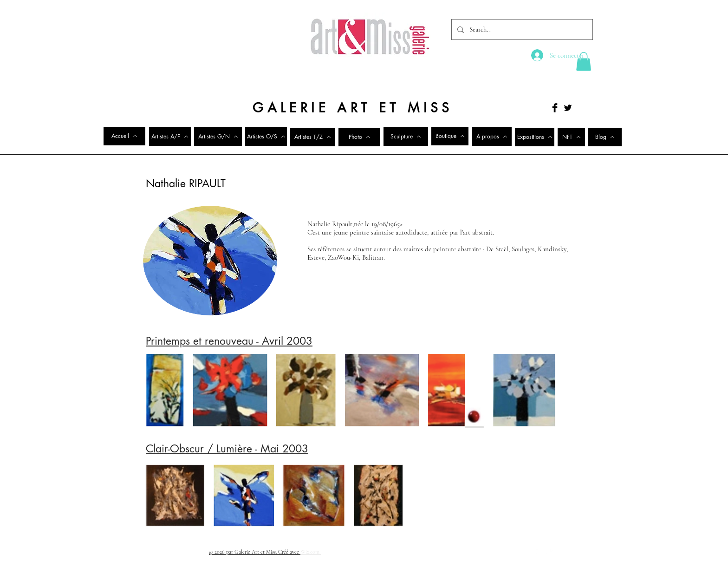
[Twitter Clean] (549, 551)
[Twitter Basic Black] (568, 108)
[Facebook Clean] (537, 551)
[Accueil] (124, 136)
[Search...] (521, 29)
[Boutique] (450, 136)
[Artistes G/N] (218, 137)
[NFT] (571, 137)
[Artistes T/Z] (312, 137)
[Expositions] (535, 137)
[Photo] (359, 137)
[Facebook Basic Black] (555, 108)
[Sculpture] (406, 137)
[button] (584, 62)
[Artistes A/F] (170, 137)
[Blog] (605, 137)
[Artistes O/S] (266, 137)
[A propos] (492, 137)
